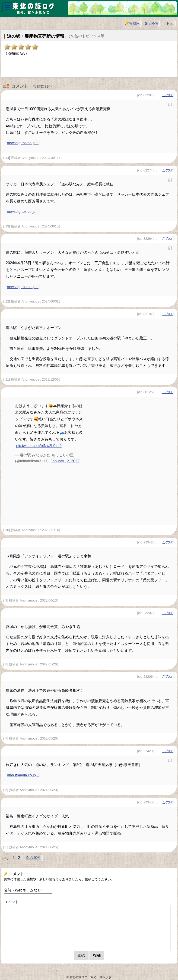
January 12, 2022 (65, 461)
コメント (11, 902)
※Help (169, 24)
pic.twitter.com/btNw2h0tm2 (39, 446)
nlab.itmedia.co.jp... (23, 775)
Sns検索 (152, 24)
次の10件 (33, 858)
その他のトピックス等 (86, 36)
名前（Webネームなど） (24, 890)
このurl (168, 95)
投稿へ (133, 23)
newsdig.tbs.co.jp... (23, 143)
